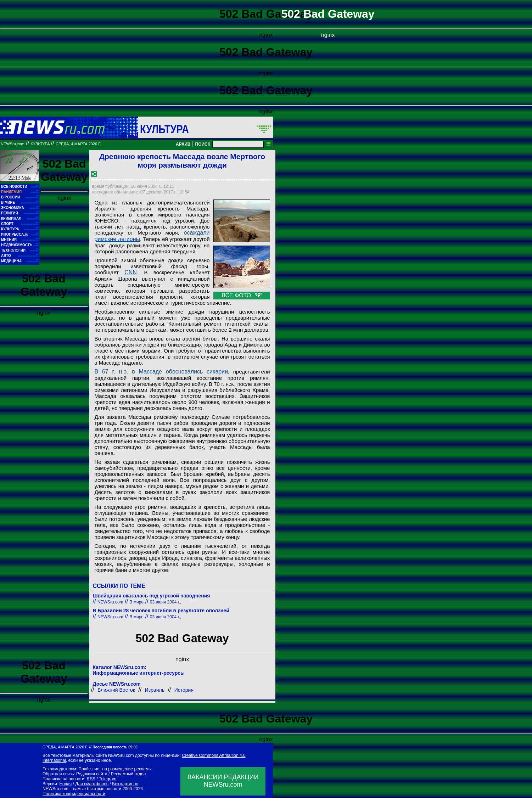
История (184, 690)
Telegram (108, 779)
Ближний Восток (116, 690)
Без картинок (125, 784)
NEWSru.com (13, 144)
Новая (65, 784)
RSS (91, 779)
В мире (136, 602)
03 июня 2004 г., (166, 602)
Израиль (155, 690)
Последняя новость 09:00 (115, 747)
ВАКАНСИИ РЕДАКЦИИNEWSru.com (223, 781)
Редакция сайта (92, 774)
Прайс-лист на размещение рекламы (115, 769)
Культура (164, 129)
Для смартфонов (92, 784)
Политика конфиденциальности (74, 794)
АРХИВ (183, 144)
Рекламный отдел (128, 774)
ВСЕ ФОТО (241, 295)
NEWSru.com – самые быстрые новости (82, 789)
